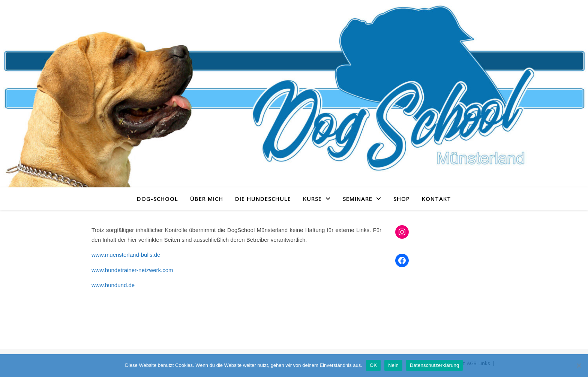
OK (373, 365)
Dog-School (157, 199)
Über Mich (207, 199)
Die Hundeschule (263, 199)
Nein (393, 365)
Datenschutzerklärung (434, 365)
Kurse (312, 199)
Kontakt (436, 199)
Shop (402, 199)
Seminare (358, 199)
